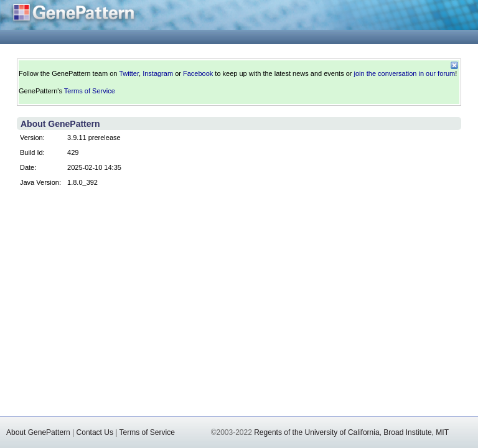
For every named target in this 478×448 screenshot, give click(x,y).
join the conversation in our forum (405, 73)
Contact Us (95, 432)
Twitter (129, 73)
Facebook (198, 73)
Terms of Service (90, 91)
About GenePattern (38, 432)
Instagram (158, 73)
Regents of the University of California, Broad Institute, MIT (351, 432)
